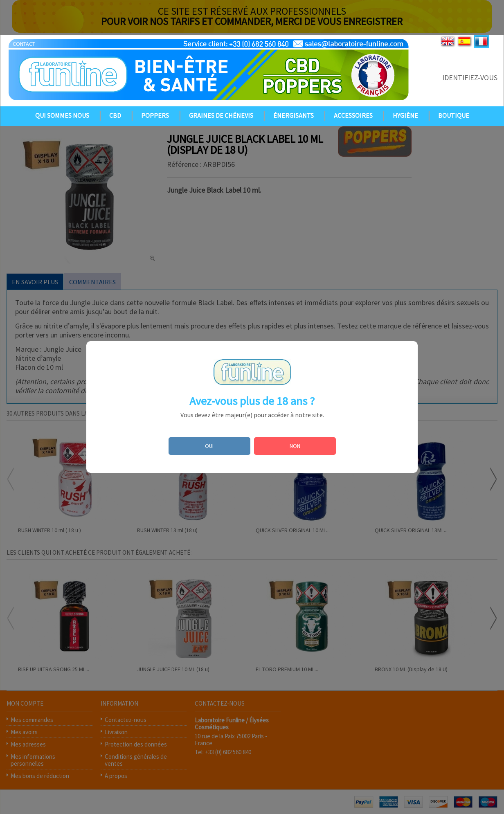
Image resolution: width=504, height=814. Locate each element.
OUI (209, 446)
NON (295, 446)
